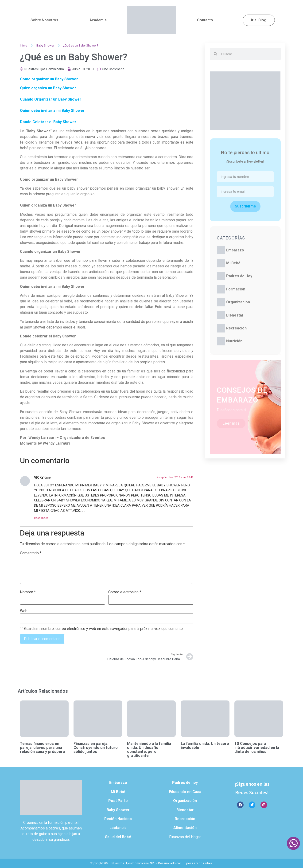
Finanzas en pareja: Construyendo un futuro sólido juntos (96, 747)
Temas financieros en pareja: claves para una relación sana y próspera (42, 747)
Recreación (236, 328)
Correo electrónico (125, 592)
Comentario (31, 553)
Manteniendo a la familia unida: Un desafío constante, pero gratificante (149, 749)
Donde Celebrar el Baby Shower (48, 122)
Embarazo (235, 250)
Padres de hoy (185, 783)
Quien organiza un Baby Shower (48, 88)
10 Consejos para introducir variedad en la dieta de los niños (257, 747)
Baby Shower (45, 45)
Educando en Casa (185, 792)
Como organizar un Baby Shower (49, 79)
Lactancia (118, 828)
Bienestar (235, 315)
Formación (236, 289)
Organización (238, 302)
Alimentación (185, 828)
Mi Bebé (233, 263)
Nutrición (234, 341)
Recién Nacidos (118, 819)
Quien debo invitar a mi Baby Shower (52, 111)
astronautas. (202, 863)
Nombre (28, 592)
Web (24, 611)
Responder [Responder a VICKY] (41, 518)
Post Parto (118, 801)
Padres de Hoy (239, 276)
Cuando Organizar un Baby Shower (51, 99)
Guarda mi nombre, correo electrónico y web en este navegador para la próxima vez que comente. (104, 629)
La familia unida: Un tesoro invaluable (205, 745)
